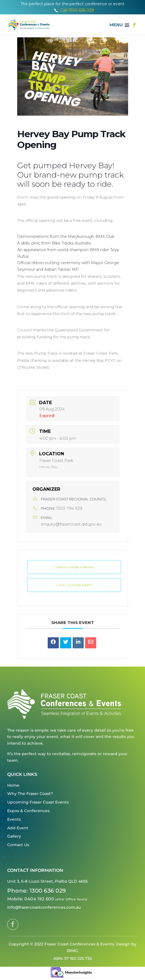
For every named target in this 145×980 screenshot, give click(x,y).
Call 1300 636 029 (74, 10)
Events (14, 819)
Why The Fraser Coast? (30, 794)
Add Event (18, 828)
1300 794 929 (69, 508)
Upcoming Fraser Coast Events (38, 802)
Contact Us (18, 845)
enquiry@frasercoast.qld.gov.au (71, 524)
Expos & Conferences (28, 811)
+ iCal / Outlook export (74, 585)
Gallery (14, 836)
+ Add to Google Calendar (74, 567)
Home (13, 785)
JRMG (72, 951)
